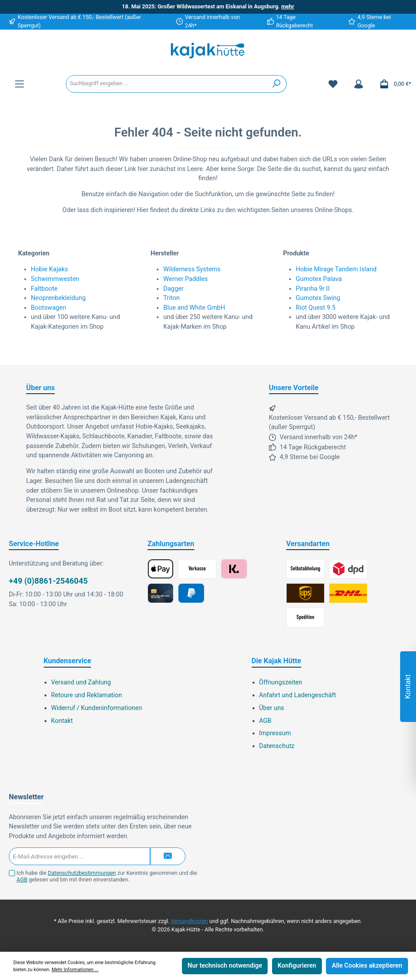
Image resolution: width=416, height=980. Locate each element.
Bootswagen (49, 308)
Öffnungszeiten (281, 682)
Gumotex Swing (318, 298)
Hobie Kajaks (49, 269)
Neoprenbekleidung (58, 298)
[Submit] (168, 856)
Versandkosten (189, 921)
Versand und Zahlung (81, 682)
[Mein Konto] (359, 84)
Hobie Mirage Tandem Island (336, 269)
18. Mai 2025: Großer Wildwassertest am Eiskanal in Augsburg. (208, 6)
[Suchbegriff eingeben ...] (166, 84)
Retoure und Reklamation (87, 695)
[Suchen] (277, 84)
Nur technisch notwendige (225, 966)
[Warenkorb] (393, 84)
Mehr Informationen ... (75, 970)
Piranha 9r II (313, 289)
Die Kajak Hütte (276, 661)
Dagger (174, 289)
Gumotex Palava (319, 279)
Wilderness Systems (192, 269)
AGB (265, 721)
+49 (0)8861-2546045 (48, 581)
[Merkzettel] (333, 84)
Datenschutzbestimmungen (82, 873)
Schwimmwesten (55, 279)
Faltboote (44, 289)
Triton (172, 298)
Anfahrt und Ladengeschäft (298, 695)
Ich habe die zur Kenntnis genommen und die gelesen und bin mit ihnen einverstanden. (107, 876)
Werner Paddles (186, 279)
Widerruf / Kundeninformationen (97, 708)
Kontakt (62, 721)
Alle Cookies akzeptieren (367, 966)
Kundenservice (68, 661)
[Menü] (19, 84)
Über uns (272, 708)
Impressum (275, 733)
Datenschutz (277, 746)
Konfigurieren (297, 966)
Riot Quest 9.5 (316, 308)
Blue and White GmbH (194, 308)
